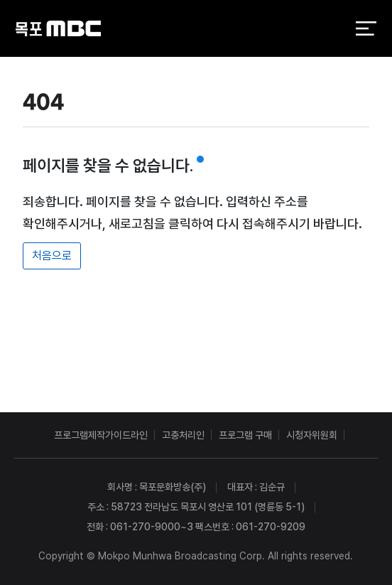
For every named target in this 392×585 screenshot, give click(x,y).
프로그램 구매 (245, 435)
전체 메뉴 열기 (366, 28)
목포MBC (58, 29)
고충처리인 (183, 435)
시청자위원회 (312, 435)
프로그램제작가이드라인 (101, 435)
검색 (328, 29)
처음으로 (52, 256)
